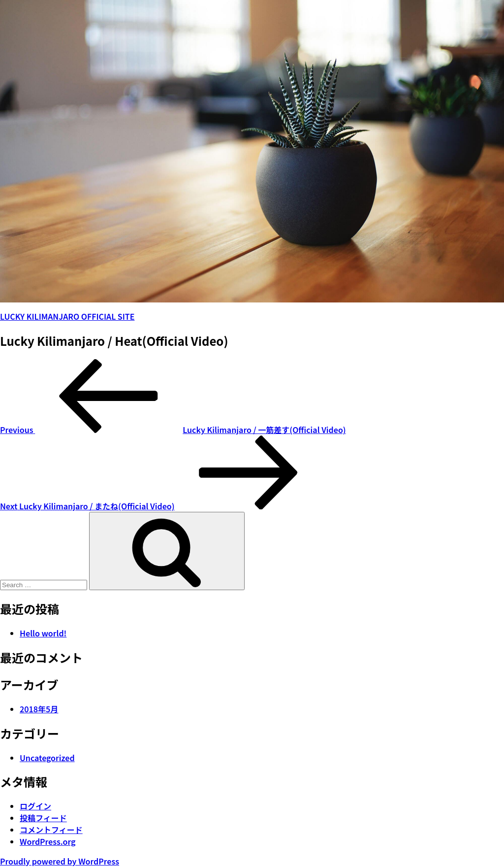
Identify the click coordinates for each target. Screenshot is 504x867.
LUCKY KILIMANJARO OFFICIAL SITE (67, 316)
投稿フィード (43, 818)
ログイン (35, 806)
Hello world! (43, 633)
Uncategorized (47, 758)
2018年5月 (39, 709)
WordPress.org (47, 841)
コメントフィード (51, 830)
